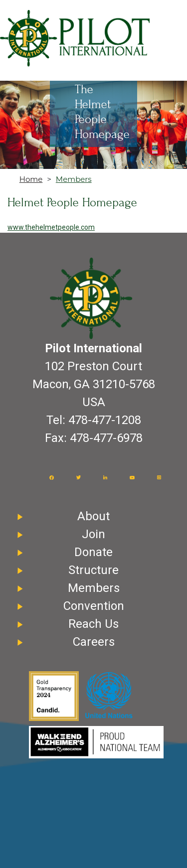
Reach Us (93, 624)
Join (93, 534)
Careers (94, 642)
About (93, 516)
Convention (94, 606)
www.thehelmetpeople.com (51, 227)
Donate (93, 552)
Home (31, 179)
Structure (93, 570)
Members (74, 179)
